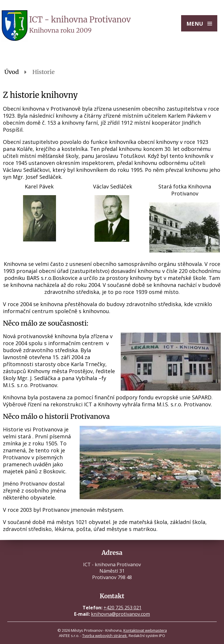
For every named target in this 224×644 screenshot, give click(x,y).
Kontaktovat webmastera (145, 630)
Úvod (12, 72)
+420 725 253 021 (123, 608)
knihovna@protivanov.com (120, 614)
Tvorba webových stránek (105, 636)
